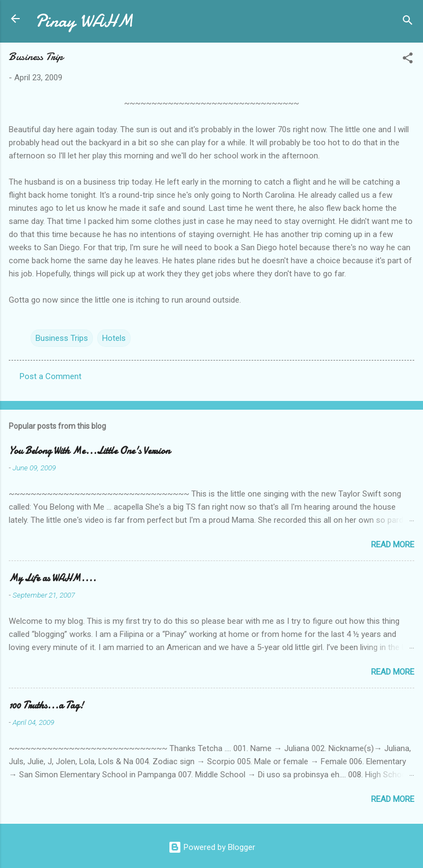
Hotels (114, 338)
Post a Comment (51, 376)
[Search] (408, 22)
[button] (408, 60)
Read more (393, 545)
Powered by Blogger (212, 847)
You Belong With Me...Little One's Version (89, 451)
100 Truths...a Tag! (46, 705)
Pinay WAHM (84, 21)
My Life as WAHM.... (52, 578)
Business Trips (62, 338)
